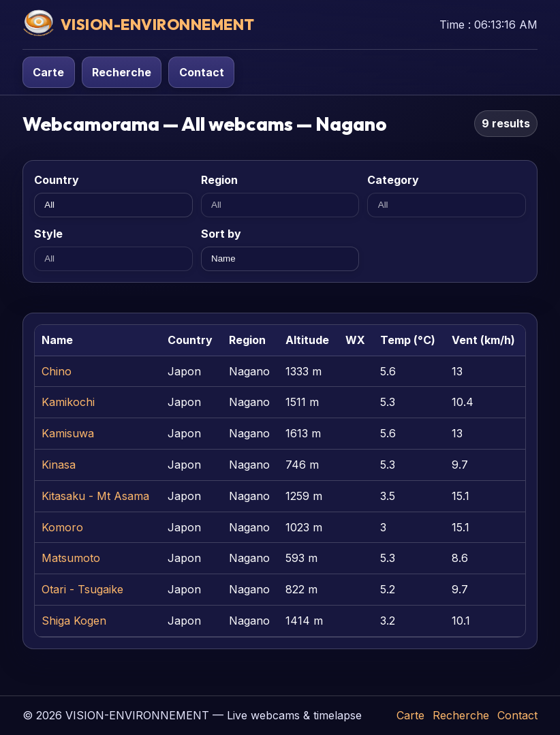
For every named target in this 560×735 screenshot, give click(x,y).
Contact (202, 72)
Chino (57, 371)
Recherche (122, 72)
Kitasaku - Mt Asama (95, 496)
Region (219, 180)
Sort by (221, 234)
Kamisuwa (68, 433)
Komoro (62, 527)
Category (393, 180)
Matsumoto (71, 558)
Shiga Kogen (74, 621)
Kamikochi (68, 402)
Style (48, 234)
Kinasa (59, 465)
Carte (48, 72)
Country (57, 180)
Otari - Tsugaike (82, 589)
